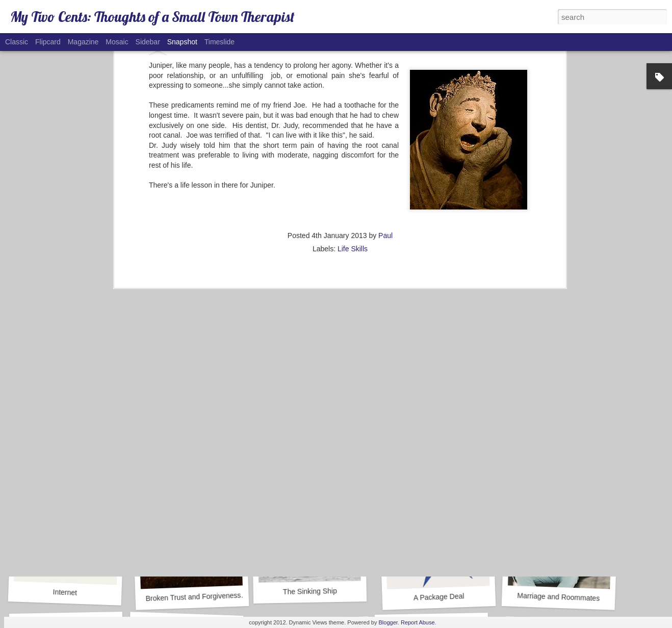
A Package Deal (439, 597)
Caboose (63, 454)
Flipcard (48, 42)
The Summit (558, 453)
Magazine (83, 42)
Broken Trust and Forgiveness (193, 597)
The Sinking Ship (310, 591)
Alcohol (435, 458)
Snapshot (182, 42)
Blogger (388, 622)
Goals (315, 458)
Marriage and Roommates (558, 597)
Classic (17, 42)
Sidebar (148, 42)
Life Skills (353, 98)
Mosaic (117, 42)
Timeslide (219, 42)
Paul (385, 85)
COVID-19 (186, 452)
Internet (65, 592)
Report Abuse (418, 622)
